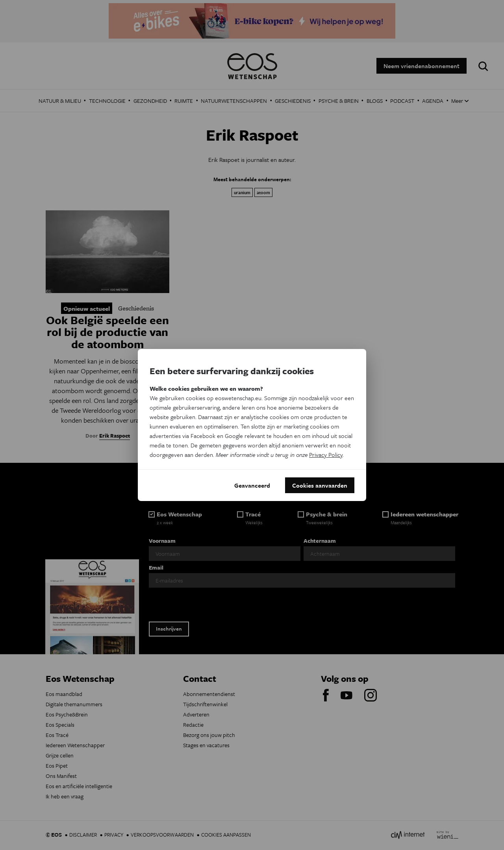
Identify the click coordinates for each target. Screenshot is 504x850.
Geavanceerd (252, 485)
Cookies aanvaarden (320, 485)
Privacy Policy (326, 455)
